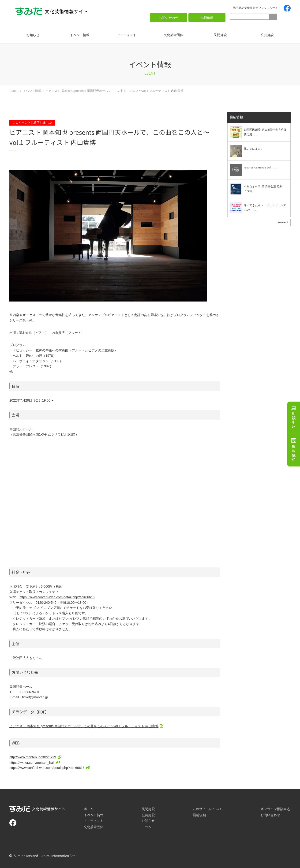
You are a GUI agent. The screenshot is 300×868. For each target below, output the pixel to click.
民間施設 (220, 35)
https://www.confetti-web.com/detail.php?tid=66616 (57, 597)
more (282, 222)
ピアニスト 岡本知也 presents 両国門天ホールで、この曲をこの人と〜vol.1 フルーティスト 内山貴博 (84, 726)
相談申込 (294, 419)
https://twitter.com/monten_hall (32, 763)
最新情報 (236, 117)
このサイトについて (207, 809)
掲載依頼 (207, 18)
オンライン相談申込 (275, 809)
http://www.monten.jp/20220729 (33, 757)
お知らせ (33, 35)
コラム (146, 827)
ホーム (89, 809)
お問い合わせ (169, 18)
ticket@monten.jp (35, 697)
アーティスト (127, 35)
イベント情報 (80, 35)
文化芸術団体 (173, 35)
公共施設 (267, 35)
